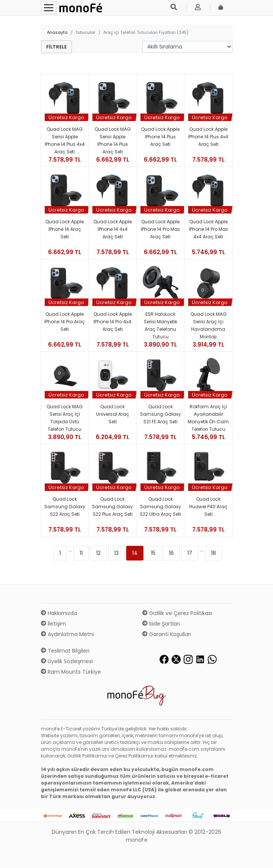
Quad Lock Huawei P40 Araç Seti (208, 507)
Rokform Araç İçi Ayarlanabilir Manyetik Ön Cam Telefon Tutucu (208, 418)
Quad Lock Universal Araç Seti (113, 414)
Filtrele (57, 47)
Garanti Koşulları (167, 634)
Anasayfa (57, 32)
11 (81, 553)
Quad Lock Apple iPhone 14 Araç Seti (65, 229)
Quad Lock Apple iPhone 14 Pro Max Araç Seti (160, 229)
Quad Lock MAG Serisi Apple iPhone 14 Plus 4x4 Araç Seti (65, 140)
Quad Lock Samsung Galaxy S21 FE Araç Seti (161, 414)
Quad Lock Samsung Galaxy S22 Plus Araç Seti (112, 507)
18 (213, 553)
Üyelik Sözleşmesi (67, 661)
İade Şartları (161, 624)
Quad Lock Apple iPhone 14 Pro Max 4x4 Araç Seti (208, 229)
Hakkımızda (59, 613)
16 (171, 553)
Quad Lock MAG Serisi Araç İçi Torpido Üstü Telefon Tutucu (65, 418)
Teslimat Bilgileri (65, 651)
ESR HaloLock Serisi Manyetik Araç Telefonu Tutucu (161, 325)
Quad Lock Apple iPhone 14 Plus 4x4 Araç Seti (208, 137)
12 (98, 553)
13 (116, 553)
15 (153, 553)
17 (190, 553)
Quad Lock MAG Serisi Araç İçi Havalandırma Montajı (208, 325)
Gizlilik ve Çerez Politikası (177, 613)
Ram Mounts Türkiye (71, 672)
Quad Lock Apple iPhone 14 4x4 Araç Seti (113, 229)
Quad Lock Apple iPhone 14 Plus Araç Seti (160, 137)
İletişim (54, 624)
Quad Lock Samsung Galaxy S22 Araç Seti (65, 507)
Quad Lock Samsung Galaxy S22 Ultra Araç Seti (160, 507)
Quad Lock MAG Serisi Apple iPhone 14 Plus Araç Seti (113, 140)
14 (135, 553)
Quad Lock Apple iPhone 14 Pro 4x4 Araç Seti (113, 322)
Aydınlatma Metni (67, 634)
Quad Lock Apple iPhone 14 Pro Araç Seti (65, 322)
